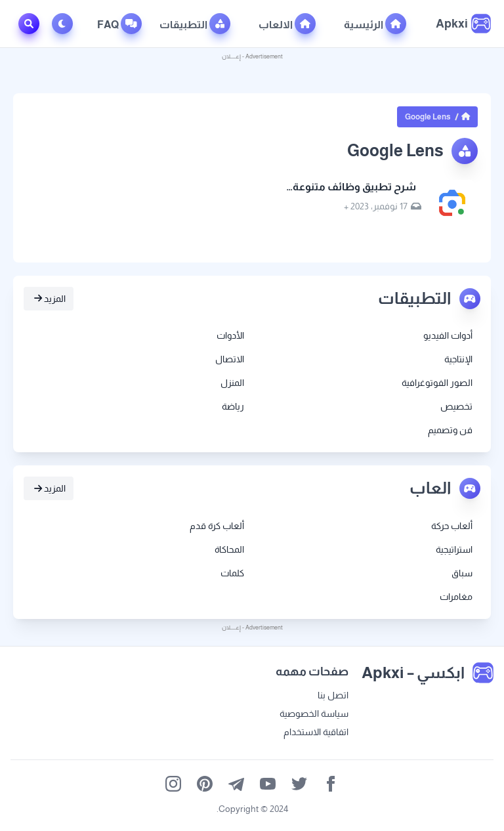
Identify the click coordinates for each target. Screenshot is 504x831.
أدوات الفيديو (448, 335)
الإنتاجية (458, 359)
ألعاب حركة (452, 526)
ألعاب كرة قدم (217, 526)
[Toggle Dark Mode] (65, 24)
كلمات (232, 573)
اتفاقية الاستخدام (316, 732)
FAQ (119, 24)
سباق (462, 573)
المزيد (50, 299)
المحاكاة (229, 549)
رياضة (233, 406)
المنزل (232, 383)
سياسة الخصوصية (314, 714)
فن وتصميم (450, 430)
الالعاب (287, 24)
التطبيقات (195, 24)
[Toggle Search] (29, 24)
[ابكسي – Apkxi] (463, 24)
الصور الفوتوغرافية (437, 383)
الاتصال (230, 359)
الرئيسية (375, 24)
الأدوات (230, 335)
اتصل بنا (333, 695)
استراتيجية (454, 549)
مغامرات (456, 597)
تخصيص (456, 406)
